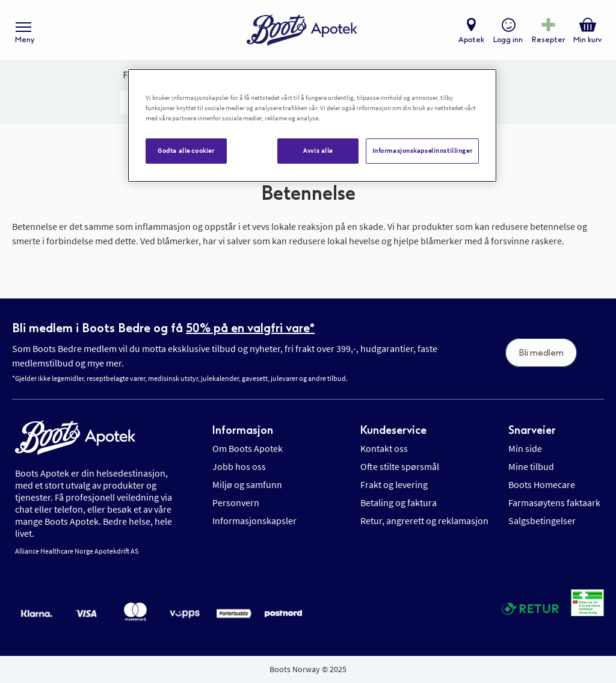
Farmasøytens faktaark (554, 502)
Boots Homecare (542, 484)
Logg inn (508, 40)
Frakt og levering (394, 484)
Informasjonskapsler (254, 521)
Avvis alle (318, 150)
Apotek (471, 40)
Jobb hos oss (239, 466)
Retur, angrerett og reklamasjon (424, 521)
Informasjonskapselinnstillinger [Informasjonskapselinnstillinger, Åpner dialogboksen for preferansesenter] (423, 150)
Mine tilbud (531, 466)
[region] (312, 125)
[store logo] (302, 30)
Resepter (548, 40)
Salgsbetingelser (542, 521)
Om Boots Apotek (248, 448)
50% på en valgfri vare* (250, 328)
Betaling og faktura (399, 502)
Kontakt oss (384, 448)
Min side (525, 448)
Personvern (236, 502)
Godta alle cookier (186, 150)
